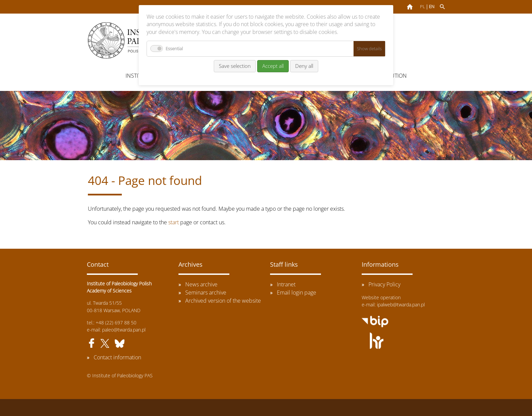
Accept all (273, 66)
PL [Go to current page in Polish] (423, 7)
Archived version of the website (223, 301)
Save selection (235, 66)
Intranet (286, 284)
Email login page (297, 292)
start (174, 222)
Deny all (304, 66)
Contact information (117, 357)
